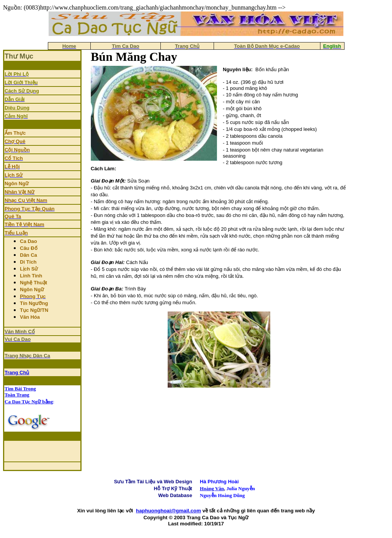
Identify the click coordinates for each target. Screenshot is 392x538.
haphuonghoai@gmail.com (168, 511)
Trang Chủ (17, 373)
